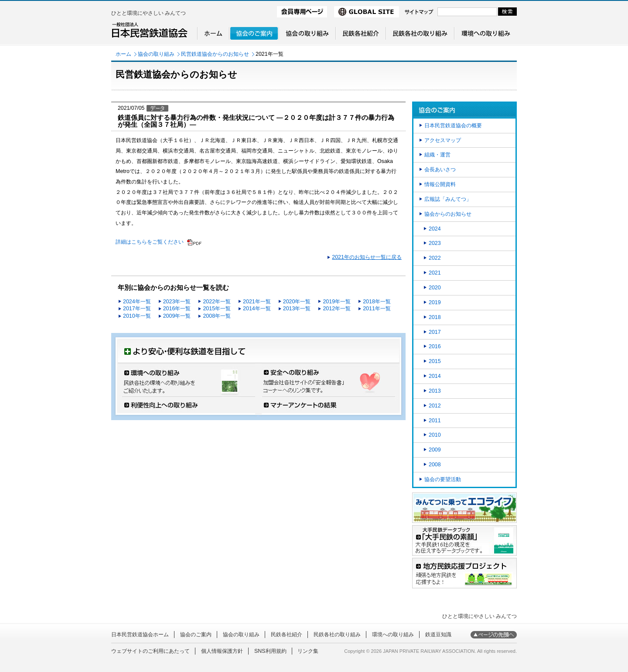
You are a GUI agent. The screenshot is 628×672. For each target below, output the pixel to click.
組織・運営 (437, 155)
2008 (435, 465)
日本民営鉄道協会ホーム (140, 635)
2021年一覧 (257, 302)
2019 (435, 302)
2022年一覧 (217, 302)
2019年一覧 (337, 302)
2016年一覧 (177, 309)
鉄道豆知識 (438, 635)
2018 (435, 317)
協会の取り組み (156, 54)
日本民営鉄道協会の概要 (453, 126)
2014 (435, 376)
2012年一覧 (337, 309)
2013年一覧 (297, 309)
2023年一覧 (177, 302)
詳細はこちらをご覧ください (150, 242)
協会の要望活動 (443, 479)
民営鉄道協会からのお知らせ (215, 54)
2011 (435, 421)
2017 (435, 332)
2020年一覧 (297, 302)
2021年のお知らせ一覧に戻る (367, 257)
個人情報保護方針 (222, 651)
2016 (435, 346)
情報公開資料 (440, 184)
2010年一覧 (137, 316)
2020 (435, 288)
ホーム (123, 54)
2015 (435, 361)
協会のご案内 (196, 635)
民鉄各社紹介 (287, 635)
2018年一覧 (377, 302)
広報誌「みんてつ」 (448, 199)
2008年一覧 (217, 316)
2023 (435, 243)
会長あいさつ (440, 170)
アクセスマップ (443, 140)
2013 (435, 391)
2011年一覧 (377, 309)
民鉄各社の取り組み (337, 635)
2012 (435, 406)
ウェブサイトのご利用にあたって (150, 651)
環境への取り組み (393, 635)
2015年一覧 (217, 309)
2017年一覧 (137, 309)
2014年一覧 (257, 309)
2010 (435, 435)
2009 (435, 450)
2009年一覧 (177, 316)
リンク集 (308, 651)
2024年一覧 (137, 302)
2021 (435, 273)
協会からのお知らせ (448, 214)
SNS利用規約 (270, 651)
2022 (435, 258)
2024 (435, 229)
